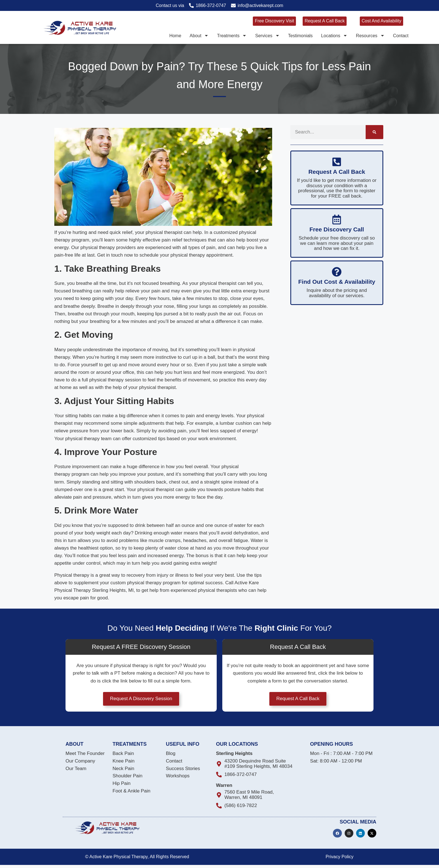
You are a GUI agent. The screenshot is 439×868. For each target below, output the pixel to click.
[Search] (374, 132)
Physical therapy (72, 575)
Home (175, 35)
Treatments (232, 35)
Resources (370, 35)
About (199, 35)
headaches (195, 540)
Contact (401, 35)
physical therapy (98, 248)
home (66, 387)
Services (267, 35)
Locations (334, 35)
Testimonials (300, 35)
